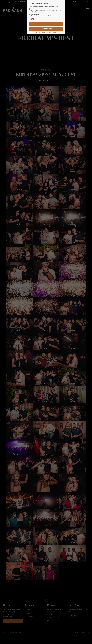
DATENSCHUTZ (38, 33)
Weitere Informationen (53, 33)
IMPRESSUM (45, 33)
